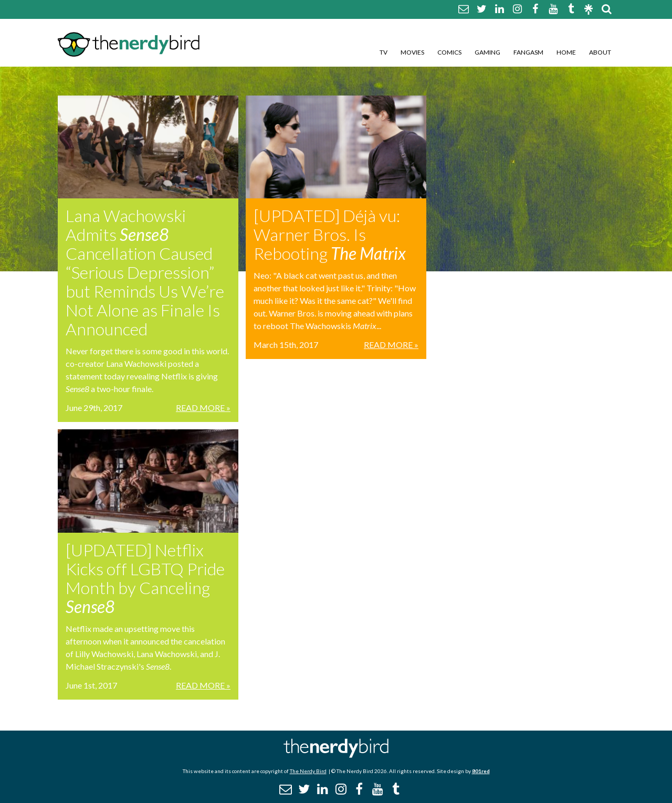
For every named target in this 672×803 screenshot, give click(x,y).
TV (384, 52)
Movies (412, 52)
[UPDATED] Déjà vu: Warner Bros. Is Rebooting (330, 234)
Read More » (203, 408)
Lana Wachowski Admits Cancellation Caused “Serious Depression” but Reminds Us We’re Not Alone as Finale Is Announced (145, 272)
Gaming (487, 52)
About (600, 52)
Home (566, 52)
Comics (449, 52)
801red (481, 771)
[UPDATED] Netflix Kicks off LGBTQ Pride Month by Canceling (145, 578)
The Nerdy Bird (308, 771)
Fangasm (528, 52)
